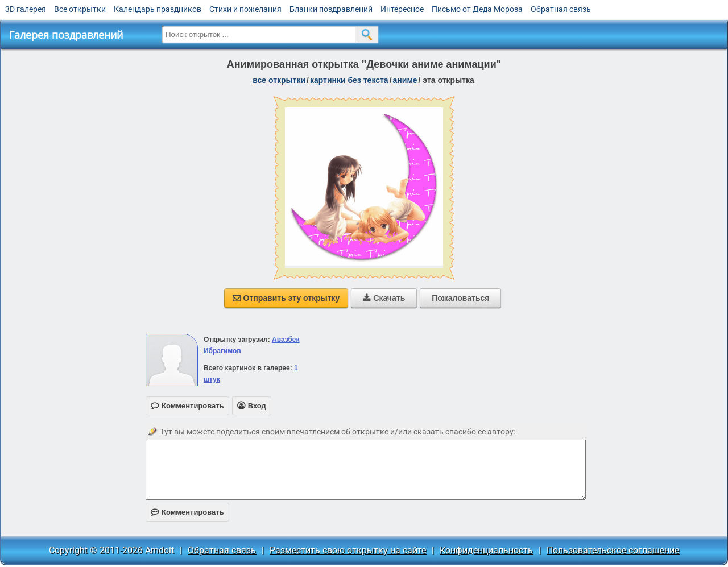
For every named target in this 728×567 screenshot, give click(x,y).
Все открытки (80, 9)
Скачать (384, 298)
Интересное (402, 9)
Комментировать (187, 512)
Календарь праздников (158, 9)
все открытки (279, 80)
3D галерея (26, 9)
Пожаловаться (460, 298)
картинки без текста (349, 80)
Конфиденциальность (486, 550)
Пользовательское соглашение (613, 550)
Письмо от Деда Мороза (477, 9)
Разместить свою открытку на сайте (348, 550)
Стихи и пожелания (245, 9)
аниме (405, 80)
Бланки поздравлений (331, 9)
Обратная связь (561, 9)
